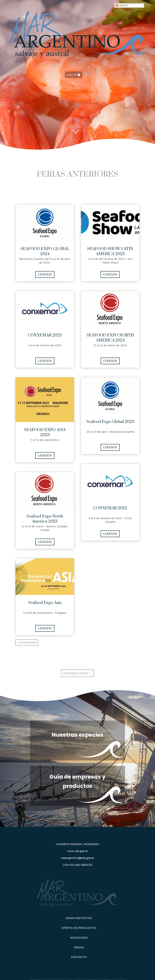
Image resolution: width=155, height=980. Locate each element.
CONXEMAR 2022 (110, 508)
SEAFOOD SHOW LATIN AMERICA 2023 (110, 251)
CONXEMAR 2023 (45, 335)
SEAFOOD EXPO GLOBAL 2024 (45, 251)
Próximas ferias (76, 674)
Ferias (79, 947)
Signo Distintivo (79, 918)
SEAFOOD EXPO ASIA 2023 (45, 432)
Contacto (79, 957)
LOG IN (72, 75)
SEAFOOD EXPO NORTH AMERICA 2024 (110, 338)
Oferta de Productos (79, 928)
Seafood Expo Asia (45, 603)
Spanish (122, 5)
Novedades (79, 938)
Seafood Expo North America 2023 (45, 519)
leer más (45, 275)
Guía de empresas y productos (77, 781)
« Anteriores (27, 643)
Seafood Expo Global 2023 (110, 422)
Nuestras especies (77, 735)
